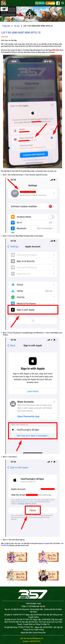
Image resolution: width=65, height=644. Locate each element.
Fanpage (46, 543)
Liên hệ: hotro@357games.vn (32, 638)
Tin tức (17, 26)
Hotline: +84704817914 (32, 641)
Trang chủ (6, 26)
